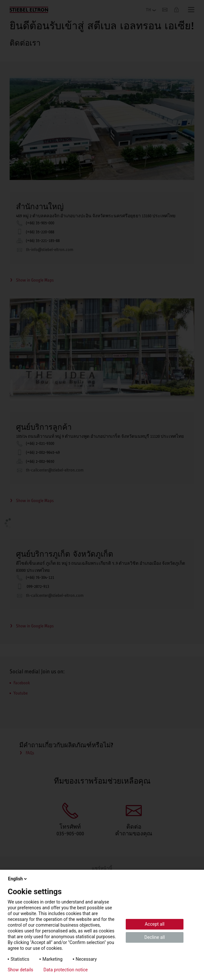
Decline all (155, 937)
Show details (21, 970)
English (18, 879)
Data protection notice (66, 970)
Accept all (155, 924)
